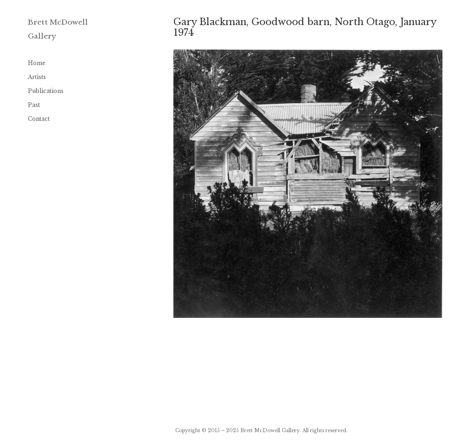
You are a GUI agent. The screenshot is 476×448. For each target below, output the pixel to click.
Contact (39, 119)
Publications (46, 91)
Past (34, 105)
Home (37, 63)
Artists (37, 77)
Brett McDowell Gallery (270, 431)
